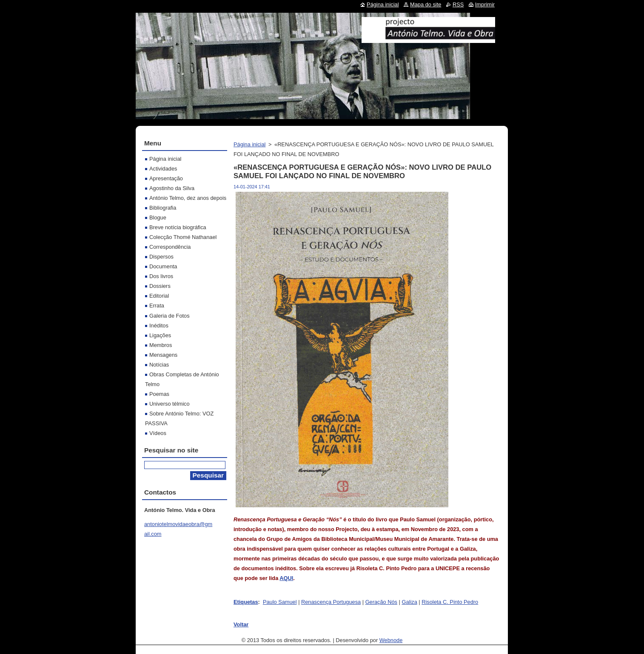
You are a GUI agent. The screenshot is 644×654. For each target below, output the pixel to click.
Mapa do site (426, 4)
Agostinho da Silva (172, 188)
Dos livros (161, 276)
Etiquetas (246, 602)
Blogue (158, 218)
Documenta (163, 266)
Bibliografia (163, 208)
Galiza (409, 602)
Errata (157, 306)
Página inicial (249, 144)
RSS (458, 4)
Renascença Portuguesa (331, 602)
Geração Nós (381, 602)
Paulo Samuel (280, 602)
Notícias (159, 365)
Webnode (391, 640)
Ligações (160, 335)
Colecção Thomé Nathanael (183, 237)
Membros (161, 345)
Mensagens (163, 355)
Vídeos (158, 433)
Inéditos (159, 326)
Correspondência (170, 247)
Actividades (163, 169)
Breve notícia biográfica (178, 227)
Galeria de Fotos (170, 316)
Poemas (159, 394)
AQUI (286, 578)
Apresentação (166, 178)
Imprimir (485, 4)
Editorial (159, 296)
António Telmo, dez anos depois (188, 198)
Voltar (241, 624)
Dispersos (161, 257)
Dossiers (160, 286)
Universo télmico (170, 404)
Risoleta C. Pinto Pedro (450, 602)
